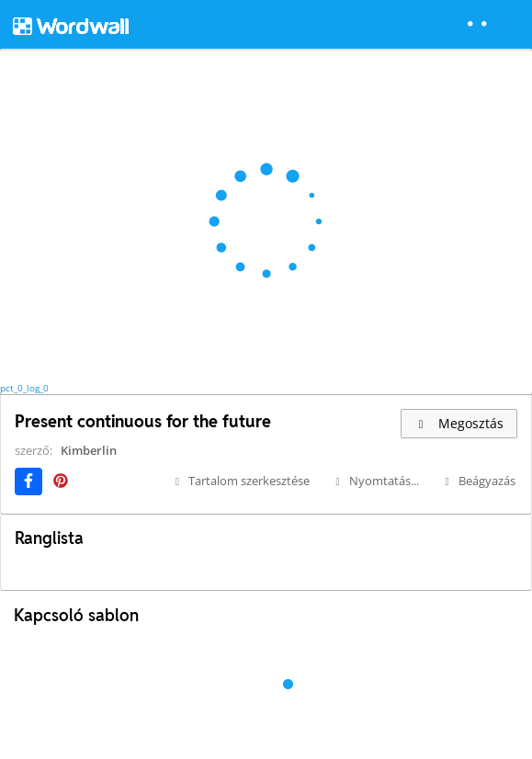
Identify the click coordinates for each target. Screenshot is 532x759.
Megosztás (459, 423)
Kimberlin (89, 450)
